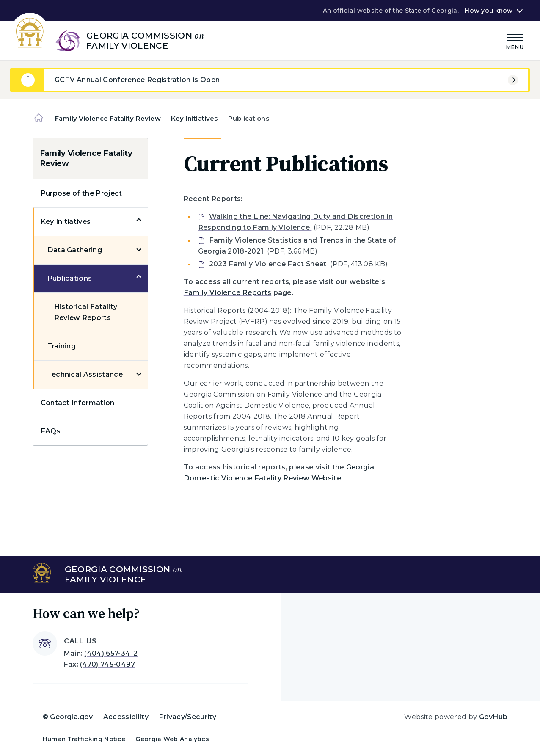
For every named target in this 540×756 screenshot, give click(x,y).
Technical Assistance (85, 374)
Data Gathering (75, 250)
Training (62, 346)
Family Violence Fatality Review (108, 118)
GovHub (493, 717)
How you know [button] (489, 11)
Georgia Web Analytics (172, 739)
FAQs (51, 431)
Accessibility (126, 717)
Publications (70, 278)
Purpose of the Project (81, 193)
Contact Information (78, 403)
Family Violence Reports (227, 293)
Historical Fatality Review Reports (86, 312)
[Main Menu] (515, 40)
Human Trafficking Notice (84, 739)
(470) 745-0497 (107, 664)
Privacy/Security (187, 717)
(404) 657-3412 (111, 653)
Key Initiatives (194, 118)
